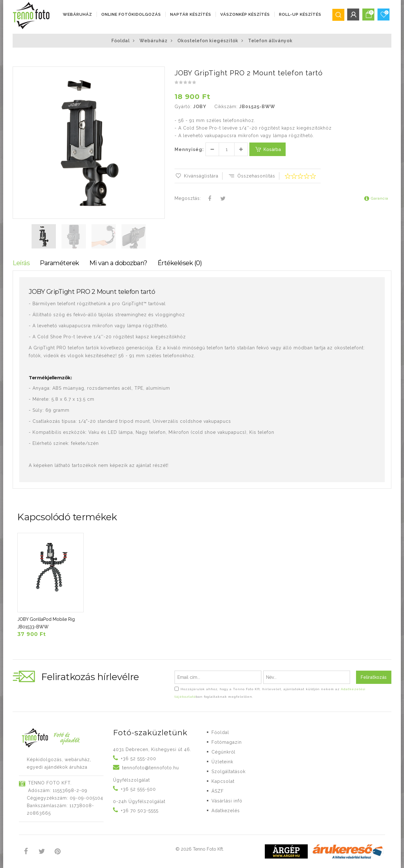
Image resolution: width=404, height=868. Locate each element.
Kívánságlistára (196, 176)
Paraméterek (59, 263)
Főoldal (121, 41)
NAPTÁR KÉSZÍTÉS (191, 14)
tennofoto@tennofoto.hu (151, 768)
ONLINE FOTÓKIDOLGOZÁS (131, 14)
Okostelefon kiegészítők (208, 41)
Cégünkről (223, 752)
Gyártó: (183, 107)
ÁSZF (218, 791)
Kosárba (267, 149)
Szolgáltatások (229, 772)
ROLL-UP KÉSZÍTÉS (300, 14)
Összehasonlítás (252, 176)
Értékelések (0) (180, 263)
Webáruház (77, 14)
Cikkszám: (226, 107)
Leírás (21, 263)
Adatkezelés (226, 811)
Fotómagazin (227, 742)
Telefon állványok (270, 41)
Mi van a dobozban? (118, 263)
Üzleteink (222, 762)
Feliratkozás (374, 677)
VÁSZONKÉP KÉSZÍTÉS (245, 14)
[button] (159, 72)
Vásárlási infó (227, 801)
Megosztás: (188, 198)
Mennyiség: (189, 149)
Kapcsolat (223, 781)
